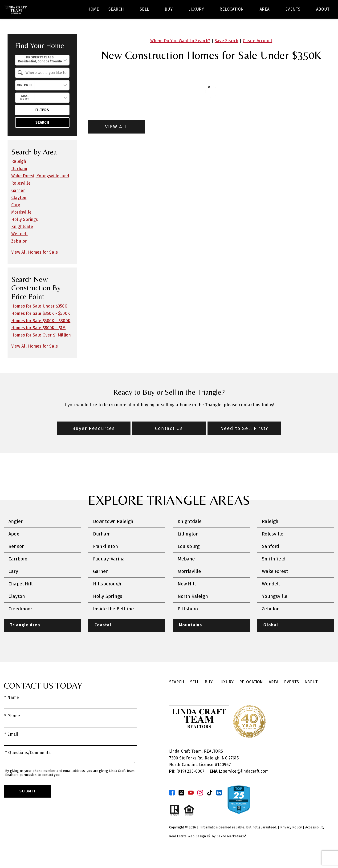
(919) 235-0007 (187, 785)
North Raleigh (193, 610)
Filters (42, 124)
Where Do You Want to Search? (180, 54)
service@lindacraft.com (239, 785)
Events (291, 696)
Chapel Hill (20, 597)
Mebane (186, 572)
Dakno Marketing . (232, 850)
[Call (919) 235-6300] (287, 10)
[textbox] (100, 10)
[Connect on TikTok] (210, 806)
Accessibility (315, 841)
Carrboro (18, 572)
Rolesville (273, 548)
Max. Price (25, 111)
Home (93, 27)
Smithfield (274, 572)
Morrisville (21, 226)
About (311, 696)
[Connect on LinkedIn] (219, 806)
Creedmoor (20, 622)
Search (176, 10)
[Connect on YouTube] (191, 806)
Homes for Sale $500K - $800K (41, 334)
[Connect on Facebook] (172, 806)
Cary (16, 219)
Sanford (271, 560)
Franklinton (106, 560)
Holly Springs (24, 233)
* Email (11, 748)
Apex (14, 548)
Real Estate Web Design (189, 850)
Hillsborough (107, 597)
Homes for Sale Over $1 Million (41, 349)
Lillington (188, 548)
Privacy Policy (291, 841)
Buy (209, 696)
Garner (18, 204)
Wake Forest (275, 585)
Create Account (258, 54)
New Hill (187, 597)
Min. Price (25, 99)
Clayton (19, 211)
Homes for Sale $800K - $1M (39, 342)
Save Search (226, 54)
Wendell (19, 248)
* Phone (12, 730)
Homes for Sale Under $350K (39, 320)
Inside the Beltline (113, 622)
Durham (19, 182)
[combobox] (97, 10)
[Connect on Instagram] (200, 806)
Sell (195, 696)
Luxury (226, 696)
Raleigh (19, 175)
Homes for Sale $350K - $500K (41, 327)
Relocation (251, 696)
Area (274, 696)
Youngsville (275, 610)
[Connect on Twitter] (181, 806)
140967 (224, 778)
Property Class (40, 73)
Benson (17, 560)
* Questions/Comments (28, 766)
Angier (16, 535)
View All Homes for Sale (35, 266)
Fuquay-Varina (109, 572)
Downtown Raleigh (113, 535)
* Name (12, 711)
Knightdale (22, 240)
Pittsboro (188, 622)
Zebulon (19, 255)
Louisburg (189, 560)
